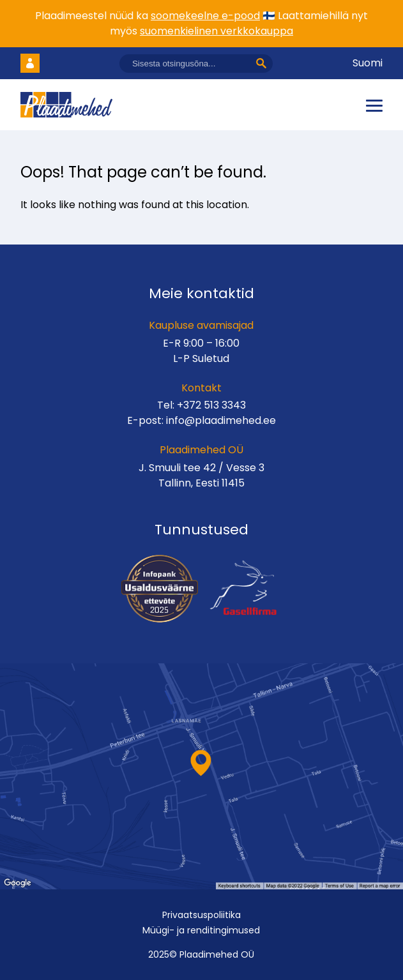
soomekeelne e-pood (205, 16)
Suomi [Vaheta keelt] (368, 63)
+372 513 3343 (211, 405)
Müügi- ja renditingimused (201, 930)
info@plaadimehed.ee (221, 420)
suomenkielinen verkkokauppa (217, 31)
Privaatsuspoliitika (201, 915)
